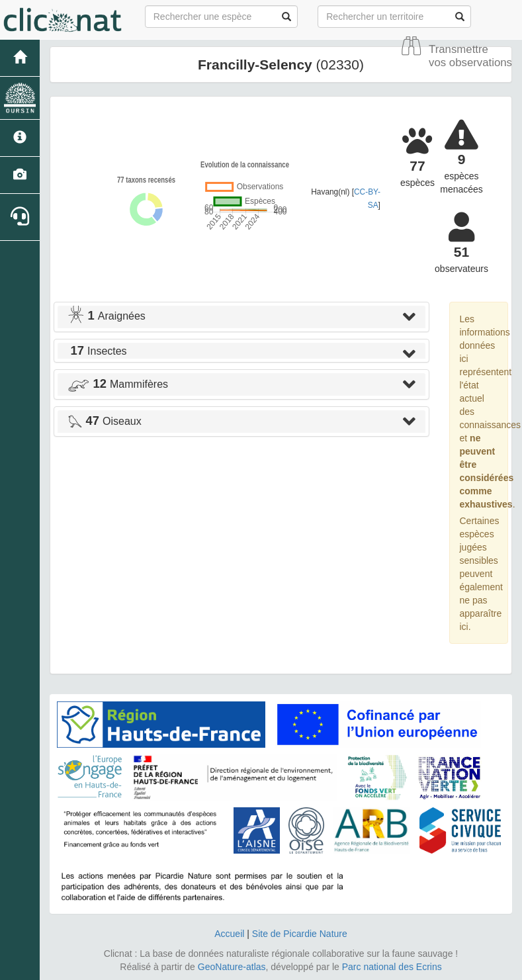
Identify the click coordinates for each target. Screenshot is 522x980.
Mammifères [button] (118, 384)
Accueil (229, 934)
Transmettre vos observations (470, 56)
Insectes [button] (97, 351)
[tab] (241, 317)
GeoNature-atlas (232, 967)
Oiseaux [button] (105, 421)
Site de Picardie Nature (300, 934)
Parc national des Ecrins (392, 967)
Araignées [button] (107, 316)
